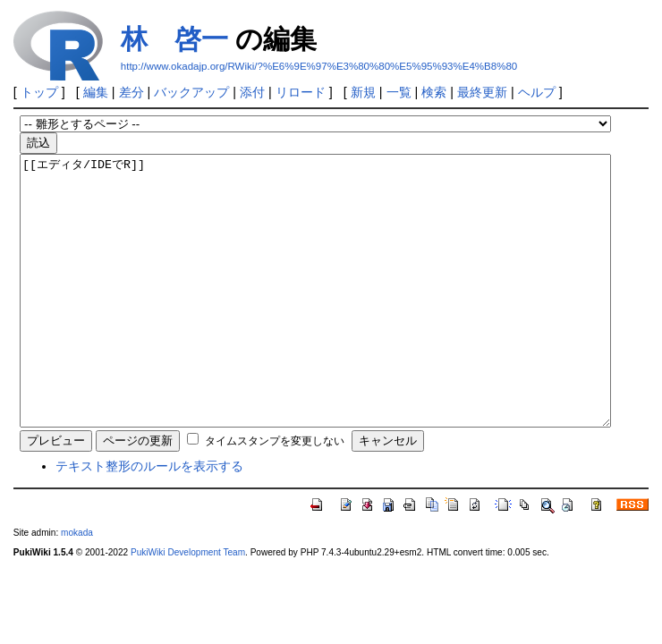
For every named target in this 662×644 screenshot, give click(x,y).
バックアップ (191, 92)
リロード (301, 92)
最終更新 (482, 92)
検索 (434, 92)
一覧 (399, 92)
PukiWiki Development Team (188, 606)
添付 (252, 92)
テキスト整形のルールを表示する (149, 520)
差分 (132, 92)
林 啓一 (174, 39)
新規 (363, 92)
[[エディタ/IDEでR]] (315, 318)
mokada (77, 586)
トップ (39, 92)
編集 (96, 92)
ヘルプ (537, 92)
